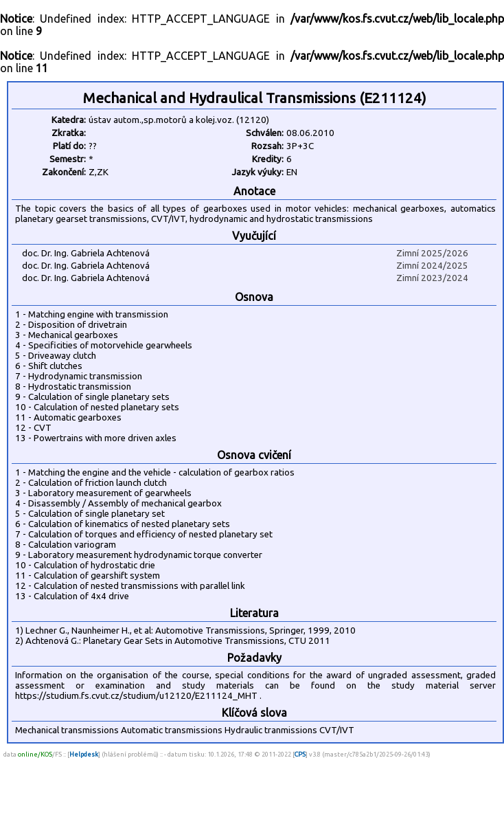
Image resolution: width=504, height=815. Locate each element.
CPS (300, 754)
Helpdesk (84, 754)
